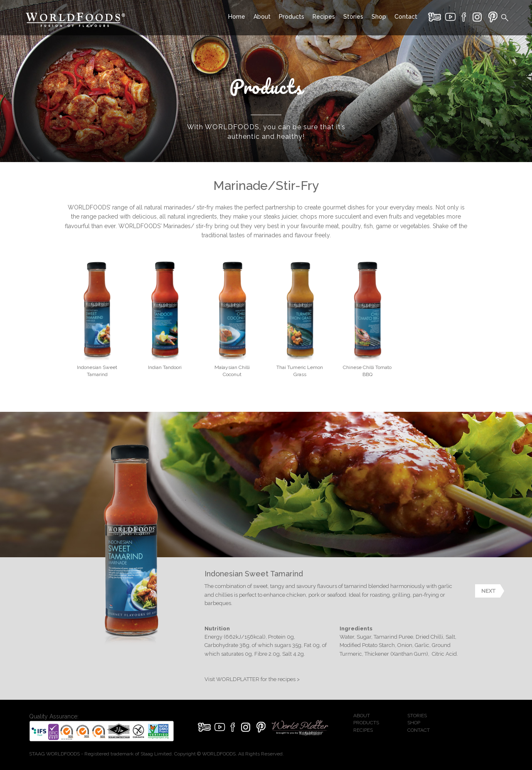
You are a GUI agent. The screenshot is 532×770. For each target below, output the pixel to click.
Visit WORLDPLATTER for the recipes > (252, 679)
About (262, 17)
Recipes (324, 17)
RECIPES (363, 730)
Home (237, 17)
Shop (379, 17)
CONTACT (419, 730)
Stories (353, 17)
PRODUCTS (366, 723)
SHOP (414, 723)
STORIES (417, 716)
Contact (406, 17)
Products (292, 17)
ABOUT (362, 716)
